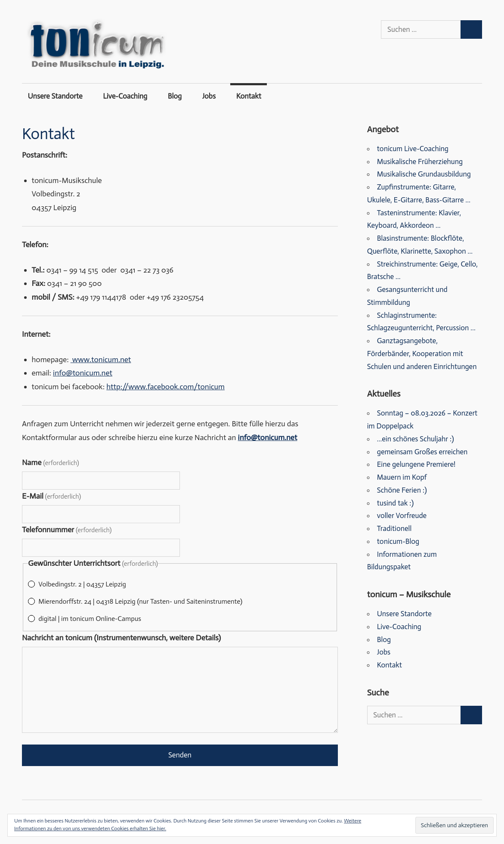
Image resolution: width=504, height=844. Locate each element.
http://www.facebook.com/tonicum (165, 387)
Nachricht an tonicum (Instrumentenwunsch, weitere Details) (121, 638)
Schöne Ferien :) (402, 490)
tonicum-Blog (398, 541)
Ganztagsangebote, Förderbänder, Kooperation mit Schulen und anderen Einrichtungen (422, 354)
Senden (180, 755)
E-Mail (51, 496)
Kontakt (249, 96)
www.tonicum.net (101, 360)
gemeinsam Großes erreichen (422, 452)
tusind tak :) (395, 503)
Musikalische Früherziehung (420, 161)
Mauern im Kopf (402, 477)
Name (51, 462)
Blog (175, 96)
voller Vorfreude (402, 515)
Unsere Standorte (55, 96)
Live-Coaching (125, 96)
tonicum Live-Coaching (413, 149)
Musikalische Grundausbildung (424, 174)
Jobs (209, 96)
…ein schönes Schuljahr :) (416, 439)
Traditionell (394, 528)
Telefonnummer (67, 530)
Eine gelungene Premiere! (416, 464)
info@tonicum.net (83, 373)
